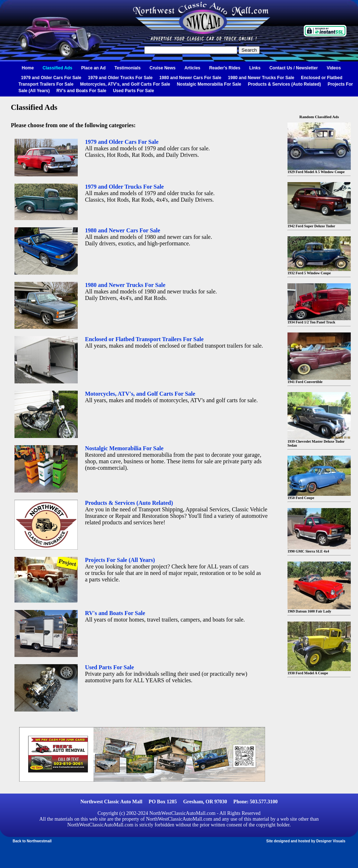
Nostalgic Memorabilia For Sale (209, 84)
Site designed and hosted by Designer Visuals (306, 841)
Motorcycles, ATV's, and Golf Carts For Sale (125, 84)
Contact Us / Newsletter (294, 68)
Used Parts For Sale (133, 91)
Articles (192, 68)
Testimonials (128, 68)
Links (255, 68)
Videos (334, 68)
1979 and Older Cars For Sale (51, 78)
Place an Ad (94, 68)
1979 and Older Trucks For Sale (120, 78)
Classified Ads (57, 68)
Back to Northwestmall (32, 841)
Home (28, 68)
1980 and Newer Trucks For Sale (261, 78)
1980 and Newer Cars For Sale (190, 78)
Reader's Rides (225, 68)
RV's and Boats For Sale (81, 91)
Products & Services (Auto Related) (284, 84)
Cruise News (162, 68)
